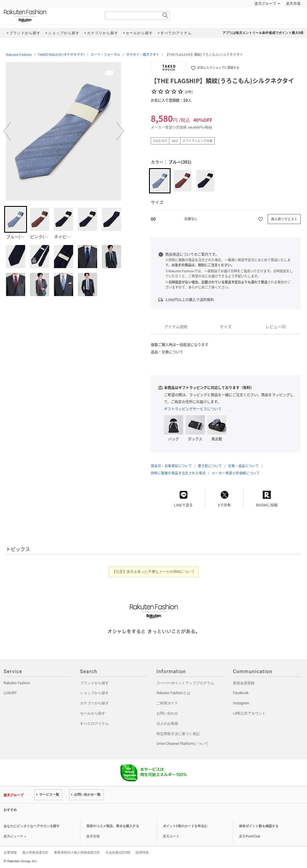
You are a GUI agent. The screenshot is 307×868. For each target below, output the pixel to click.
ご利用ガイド (167, 703)
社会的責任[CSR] (118, 852)
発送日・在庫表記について (171, 466)
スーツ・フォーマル (105, 55)
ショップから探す (94, 693)
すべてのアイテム (94, 724)
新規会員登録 (244, 683)
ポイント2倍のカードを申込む (185, 826)
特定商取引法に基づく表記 (178, 734)
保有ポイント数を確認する (259, 826)
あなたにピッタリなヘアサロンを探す (32, 826)
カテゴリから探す (94, 703)
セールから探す (93, 713)
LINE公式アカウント (249, 713)
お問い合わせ (167, 713)
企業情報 (10, 852)
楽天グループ (265, 4)
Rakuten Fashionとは (173, 693)
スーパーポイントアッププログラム (185, 683)
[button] (7, 131)
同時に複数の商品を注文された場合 (178, 473)
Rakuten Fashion (50, 16)
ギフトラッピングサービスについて (193, 409)
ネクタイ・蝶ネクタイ (143, 55)
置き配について (210, 466)
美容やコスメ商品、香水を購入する (113, 826)
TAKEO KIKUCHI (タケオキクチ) (61, 55)
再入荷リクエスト (284, 219)
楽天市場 (293, 4)
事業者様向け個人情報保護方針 (77, 852)
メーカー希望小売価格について (236, 473)
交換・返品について (243, 466)
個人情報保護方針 (35, 852)
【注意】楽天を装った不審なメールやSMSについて (154, 572)
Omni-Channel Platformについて (182, 744)
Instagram (241, 703)
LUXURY (10, 693)
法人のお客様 (167, 724)
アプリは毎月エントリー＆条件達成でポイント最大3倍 (263, 33)
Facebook (241, 693)
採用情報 (142, 852)
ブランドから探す (94, 683)
